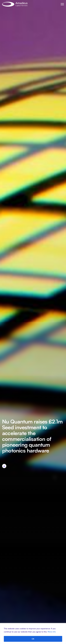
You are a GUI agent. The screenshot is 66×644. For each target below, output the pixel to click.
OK (33, 639)
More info (52, 632)
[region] (33, 634)
